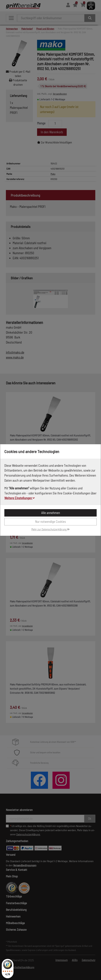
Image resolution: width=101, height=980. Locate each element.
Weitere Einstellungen (19, 498)
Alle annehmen (51, 513)
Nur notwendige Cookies (50, 521)
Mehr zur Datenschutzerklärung (50, 529)
